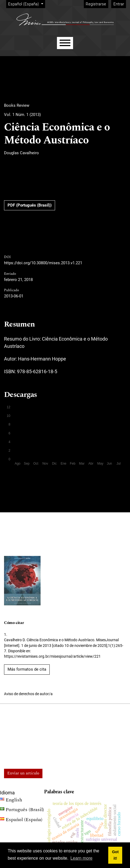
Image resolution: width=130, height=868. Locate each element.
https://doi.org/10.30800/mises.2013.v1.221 (43, 263)
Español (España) (26, 4)
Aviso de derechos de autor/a (28, 694)
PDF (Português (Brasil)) (30, 205)
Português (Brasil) (22, 810)
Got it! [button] (115, 855)
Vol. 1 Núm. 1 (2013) (22, 115)
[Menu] (65, 43)
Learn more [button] (81, 858)
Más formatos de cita (27, 669)
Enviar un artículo (23, 773)
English (11, 801)
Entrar (119, 4)
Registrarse (96, 4)
